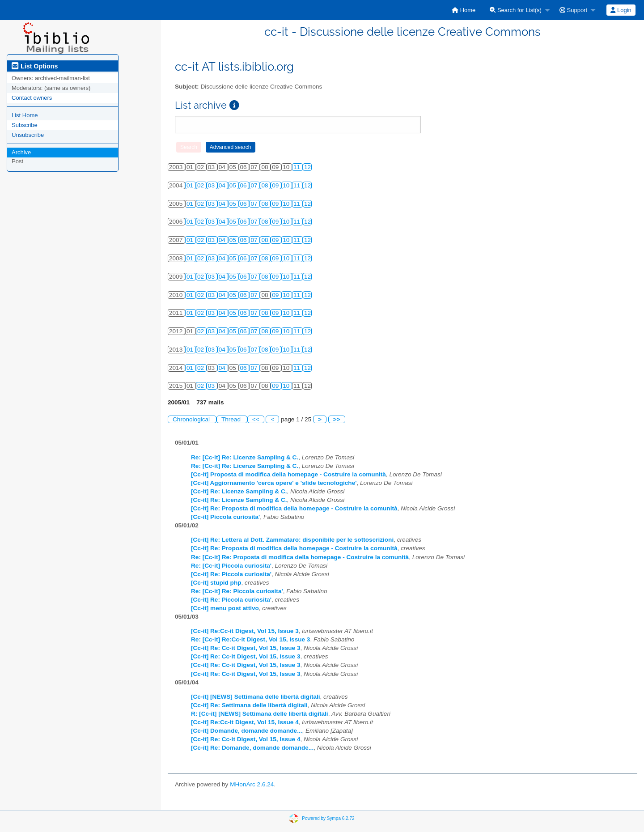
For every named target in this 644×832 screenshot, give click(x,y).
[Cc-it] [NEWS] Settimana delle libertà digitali (256, 697)
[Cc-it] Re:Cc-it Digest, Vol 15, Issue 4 (245, 722)
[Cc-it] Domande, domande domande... (246, 731)
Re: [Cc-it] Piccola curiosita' (231, 566)
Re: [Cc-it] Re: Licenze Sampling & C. (245, 457)
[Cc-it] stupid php (216, 583)
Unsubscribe (28, 135)
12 (307, 167)
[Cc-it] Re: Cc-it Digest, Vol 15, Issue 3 (246, 648)
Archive (21, 152)
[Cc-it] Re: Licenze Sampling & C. (239, 491)
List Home (25, 115)
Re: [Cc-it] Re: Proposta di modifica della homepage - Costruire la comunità (300, 557)
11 (298, 167)
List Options (35, 66)
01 (191, 185)
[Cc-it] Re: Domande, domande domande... (252, 748)
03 (212, 185)
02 (201, 185)
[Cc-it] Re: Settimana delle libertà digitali (249, 705)
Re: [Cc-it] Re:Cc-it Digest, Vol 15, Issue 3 (250, 639)
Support (573, 10)
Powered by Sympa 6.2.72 (328, 818)
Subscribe (25, 125)
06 (244, 185)
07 (255, 185)
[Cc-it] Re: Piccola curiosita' (231, 574)
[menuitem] (464, 10)
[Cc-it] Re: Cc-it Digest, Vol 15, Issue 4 (246, 739)
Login (621, 10)
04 (223, 185)
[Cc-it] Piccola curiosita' (225, 517)
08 (265, 185)
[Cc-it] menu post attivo (225, 608)
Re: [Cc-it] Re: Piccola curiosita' (237, 591)
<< (256, 419)
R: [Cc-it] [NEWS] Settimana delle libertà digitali (260, 714)
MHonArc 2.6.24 (252, 784)
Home (464, 10)
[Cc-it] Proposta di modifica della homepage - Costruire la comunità (288, 474)
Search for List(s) (516, 10)
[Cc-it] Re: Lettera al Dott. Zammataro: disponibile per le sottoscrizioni (292, 540)
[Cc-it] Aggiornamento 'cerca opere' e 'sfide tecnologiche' (274, 483)
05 (234, 185)
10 (287, 185)
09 (276, 185)
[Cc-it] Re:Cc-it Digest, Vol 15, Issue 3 (245, 631)
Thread (232, 419)
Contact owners (32, 98)
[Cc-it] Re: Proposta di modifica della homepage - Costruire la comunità (294, 508)
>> (337, 419)
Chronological (192, 419)
